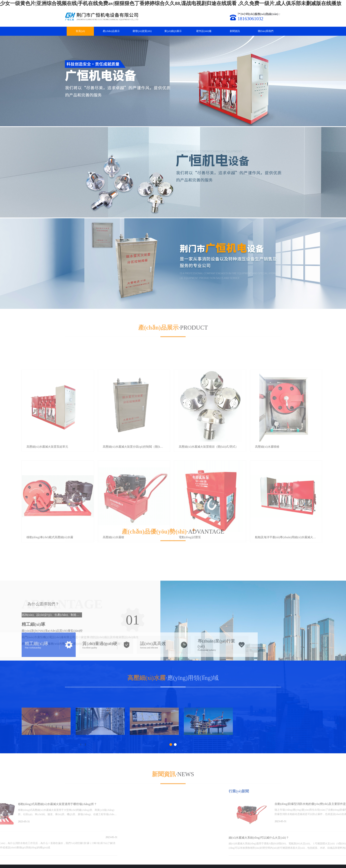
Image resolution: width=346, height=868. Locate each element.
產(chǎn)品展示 (111, 31)
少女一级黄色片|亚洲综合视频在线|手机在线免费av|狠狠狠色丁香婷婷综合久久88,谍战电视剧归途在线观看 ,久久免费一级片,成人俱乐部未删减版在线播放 (171, 3)
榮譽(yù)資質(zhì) (142, 31)
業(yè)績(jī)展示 (173, 31)
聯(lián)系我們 (266, 31)
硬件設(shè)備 (204, 31)
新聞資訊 (235, 31)
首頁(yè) (80, 31)
